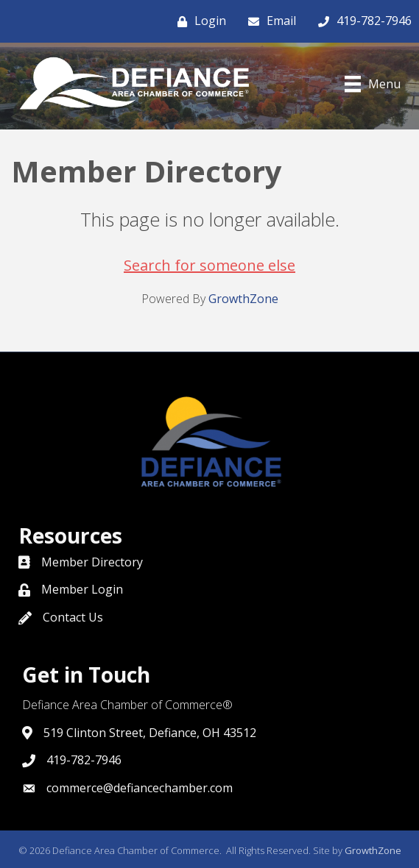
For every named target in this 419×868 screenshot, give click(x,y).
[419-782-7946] (361, 21)
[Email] (268, 21)
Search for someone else (209, 265)
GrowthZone (243, 299)
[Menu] (373, 84)
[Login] (198, 21)
